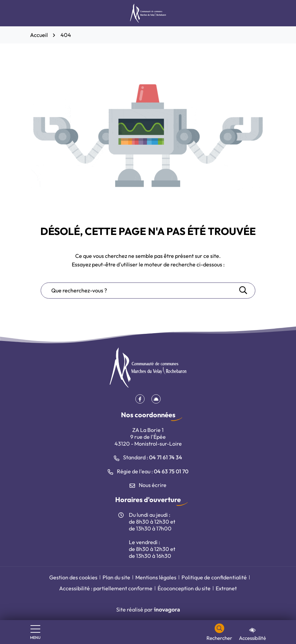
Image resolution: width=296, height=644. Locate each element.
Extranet (226, 588)
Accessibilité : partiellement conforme (106, 588)
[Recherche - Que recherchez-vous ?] (139, 291)
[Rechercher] (219, 632)
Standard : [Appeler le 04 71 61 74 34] (148, 457)
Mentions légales (156, 577)
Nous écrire (148, 485)
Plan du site (116, 577)
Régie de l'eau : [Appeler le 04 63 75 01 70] (148, 471)
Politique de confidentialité (214, 577)
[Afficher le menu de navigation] (35, 632)
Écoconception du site (184, 588)
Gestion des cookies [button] (73, 577)
